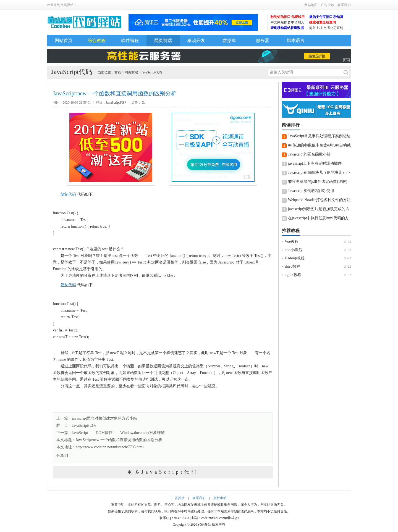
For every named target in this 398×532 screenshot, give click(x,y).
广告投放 (328, 5)
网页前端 (163, 40)
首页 (118, 72)
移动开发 (196, 40)
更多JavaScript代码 (163, 472)
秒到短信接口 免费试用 (288, 17)
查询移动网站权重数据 (287, 28)
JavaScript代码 (152, 72)
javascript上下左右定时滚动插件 (315, 163)
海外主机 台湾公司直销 (326, 28)
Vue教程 (292, 242)
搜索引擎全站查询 (323, 22)
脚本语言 (296, 40)
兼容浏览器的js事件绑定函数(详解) (318, 182)
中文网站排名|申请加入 (287, 22)
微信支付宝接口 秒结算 (326, 17)
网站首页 (64, 40)
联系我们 (344, 5)
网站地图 (311, 5)
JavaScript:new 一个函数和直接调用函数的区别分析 (119, 440)
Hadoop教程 (295, 258)
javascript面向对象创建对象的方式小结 (104, 418)
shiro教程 (292, 266)
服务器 (263, 40)
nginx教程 (293, 275)
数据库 (229, 40)
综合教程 (97, 40)
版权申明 (220, 498)
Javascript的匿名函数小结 (309, 154)
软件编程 (130, 40)
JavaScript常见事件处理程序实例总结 (319, 136)
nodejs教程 (294, 250)
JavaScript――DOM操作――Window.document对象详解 (118, 433)
